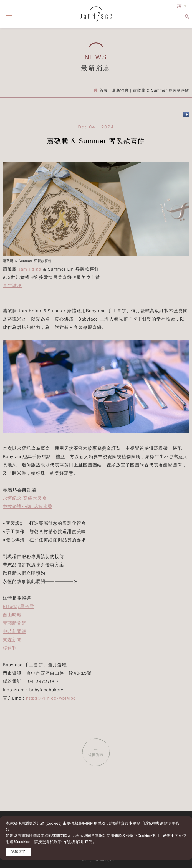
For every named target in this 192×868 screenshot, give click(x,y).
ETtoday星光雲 (18, 607)
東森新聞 (12, 640)
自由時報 (12, 615)
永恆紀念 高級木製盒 (25, 498)
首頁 (104, 90)
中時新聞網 (15, 632)
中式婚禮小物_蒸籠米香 (28, 507)
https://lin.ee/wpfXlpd (51, 698)
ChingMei (108, 860)
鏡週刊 (10, 648)
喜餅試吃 (12, 286)
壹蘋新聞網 (15, 623)
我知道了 (18, 851)
